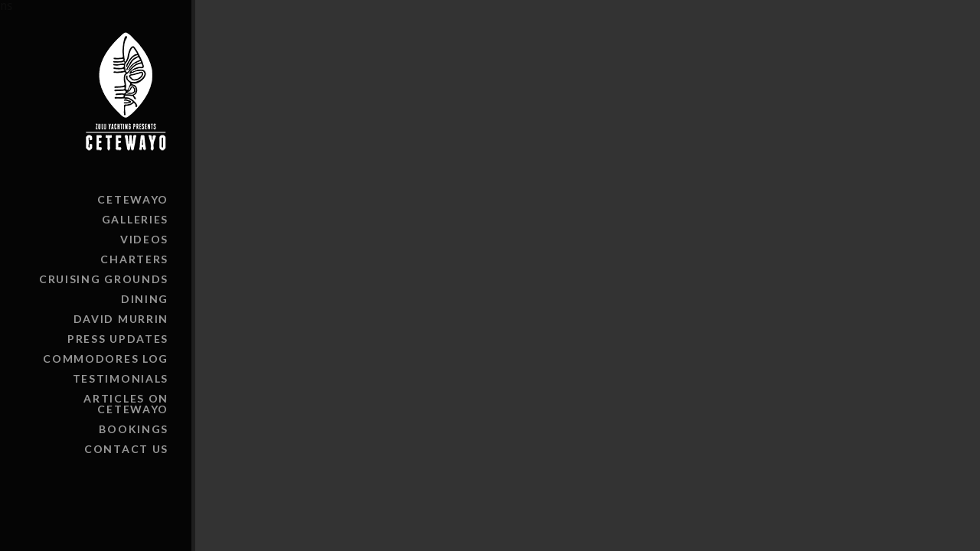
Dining (145, 299)
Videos (144, 239)
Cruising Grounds (104, 279)
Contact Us (126, 449)
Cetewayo (133, 199)
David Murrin (121, 319)
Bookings (134, 429)
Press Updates (118, 339)
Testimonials (121, 378)
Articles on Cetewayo (126, 404)
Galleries (135, 219)
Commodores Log (106, 359)
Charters (134, 259)
